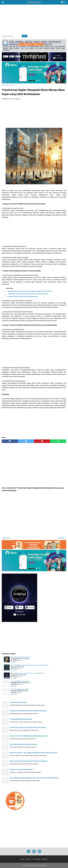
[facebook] (10, 441)
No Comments (14, 662)
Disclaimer (45, 859)
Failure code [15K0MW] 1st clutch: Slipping (20, 689)
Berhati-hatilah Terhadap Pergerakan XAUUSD (21, 657)
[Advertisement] (34, 20)
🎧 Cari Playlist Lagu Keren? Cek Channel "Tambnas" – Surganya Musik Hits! (27, 673)
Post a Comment (16, 99)
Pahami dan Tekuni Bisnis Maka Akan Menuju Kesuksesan (28, 711)
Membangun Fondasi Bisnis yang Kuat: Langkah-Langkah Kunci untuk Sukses (30, 291)
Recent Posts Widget (6, 698)
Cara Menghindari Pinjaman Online (21, 719)
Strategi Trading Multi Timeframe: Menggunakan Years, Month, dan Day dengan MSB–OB (30, 665)
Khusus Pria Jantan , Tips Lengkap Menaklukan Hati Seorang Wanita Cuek (34, 753)
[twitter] (26, 441)
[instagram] (29, 851)
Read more (20, 660)
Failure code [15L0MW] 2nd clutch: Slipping (20, 681)
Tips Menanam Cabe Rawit (18, 702)
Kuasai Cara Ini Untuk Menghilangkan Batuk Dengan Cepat (28, 736)
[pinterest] (42, 441)
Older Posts (62, 538)
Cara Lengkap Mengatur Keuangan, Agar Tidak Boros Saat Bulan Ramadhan (34, 778)
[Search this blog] (65, 2)
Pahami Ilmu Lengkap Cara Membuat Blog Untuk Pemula (28, 728)
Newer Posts (6, 538)
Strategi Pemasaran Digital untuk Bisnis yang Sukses (23, 296)
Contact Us (28, 859)
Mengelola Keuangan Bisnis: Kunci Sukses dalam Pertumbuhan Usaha (28, 294)
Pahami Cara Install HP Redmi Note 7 (22, 769)
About (22, 859)
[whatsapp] (58, 441)
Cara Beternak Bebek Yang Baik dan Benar (23, 744)
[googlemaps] (34, 851)
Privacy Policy (37, 859)
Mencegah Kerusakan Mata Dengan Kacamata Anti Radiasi (29, 761)
